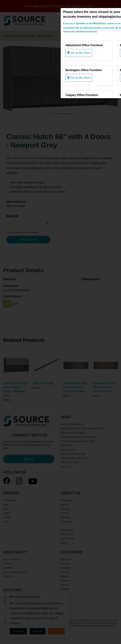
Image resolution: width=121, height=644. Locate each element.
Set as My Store (79, 53)
